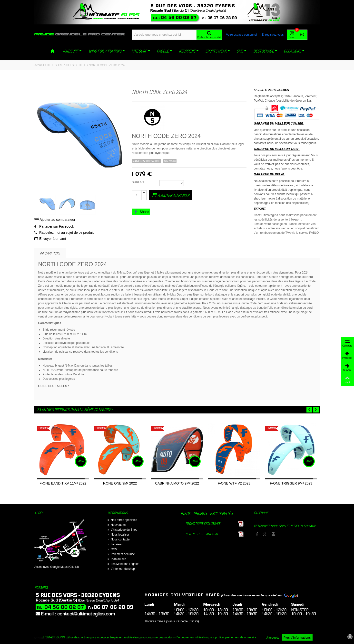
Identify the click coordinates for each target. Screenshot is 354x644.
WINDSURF (72, 51)
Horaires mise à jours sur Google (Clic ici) (172, 622)
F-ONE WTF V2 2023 (234, 484)
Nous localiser (118, 535)
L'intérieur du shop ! (122, 570)
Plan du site (117, 560)
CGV (112, 550)
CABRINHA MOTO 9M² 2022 (177, 484)
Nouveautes (117, 526)
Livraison (115, 545)
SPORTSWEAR (218, 51)
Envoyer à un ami (53, 239)
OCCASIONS (294, 51)
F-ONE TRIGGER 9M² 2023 (291, 484)
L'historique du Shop (122, 530)
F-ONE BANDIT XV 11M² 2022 (63, 484)
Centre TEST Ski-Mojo (202, 535)
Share (141, 212)
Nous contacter (119, 540)
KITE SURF (141, 51)
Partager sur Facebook (57, 227)
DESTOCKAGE (265, 51)
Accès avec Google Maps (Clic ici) (57, 568)
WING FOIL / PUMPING (107, 51)
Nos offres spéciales (122, 521)
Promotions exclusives (203, 524)
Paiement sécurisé (121, 555)
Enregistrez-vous (273, 35)
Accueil (39, 65)
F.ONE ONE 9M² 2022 (120, 484)
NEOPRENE (189, 51)
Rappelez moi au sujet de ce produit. (67, 233)
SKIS (241, 51)
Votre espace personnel (241, 35)
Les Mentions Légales (123, 565)
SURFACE (140, 182)
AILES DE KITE (76, 65)
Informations (50, 254)
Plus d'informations (297, 638)
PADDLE (164, 51)
